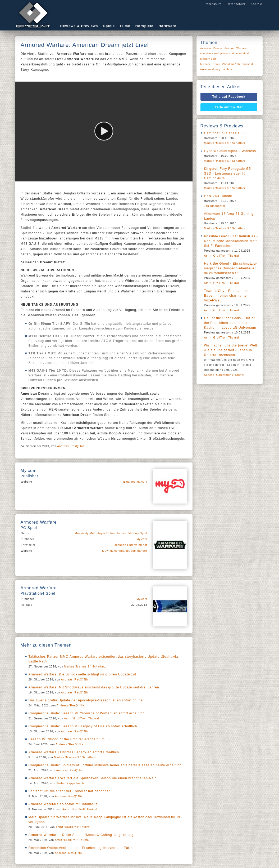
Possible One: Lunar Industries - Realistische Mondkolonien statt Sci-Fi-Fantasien (231, 241)
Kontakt (257, 4)
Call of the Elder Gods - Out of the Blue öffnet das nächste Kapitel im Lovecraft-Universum (230, 323)
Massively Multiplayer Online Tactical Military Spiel (111, 533)
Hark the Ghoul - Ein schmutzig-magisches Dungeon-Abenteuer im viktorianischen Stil (231, 268)
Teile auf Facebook (229, 97)
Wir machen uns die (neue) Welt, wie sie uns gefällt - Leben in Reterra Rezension (231, 350)
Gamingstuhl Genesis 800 (225, 133)
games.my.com (137, 482)
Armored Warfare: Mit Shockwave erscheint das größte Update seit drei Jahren (94, 687)
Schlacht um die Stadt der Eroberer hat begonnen (70, 791)
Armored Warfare (236, 48)
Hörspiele (144, 26)
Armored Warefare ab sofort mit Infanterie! (64, 804)
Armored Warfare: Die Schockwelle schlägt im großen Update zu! (82, 674)
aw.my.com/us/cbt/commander (126, 551)
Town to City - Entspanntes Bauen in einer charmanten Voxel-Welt (227, 296)
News (216, 64)
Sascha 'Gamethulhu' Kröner (224, 375)
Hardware (167, 26)
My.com (142, 539)
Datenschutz (236, 4)
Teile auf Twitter (229, 107)
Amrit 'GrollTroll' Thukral (81, 718)
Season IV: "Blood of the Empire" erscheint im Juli (70, 739)
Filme (125, 26)
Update (228, 69)
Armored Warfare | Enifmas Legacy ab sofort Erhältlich (74, 752)
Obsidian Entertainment (131, 545)
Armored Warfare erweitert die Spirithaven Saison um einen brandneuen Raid (93, 778)
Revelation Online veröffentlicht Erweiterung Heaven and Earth (81, 848)
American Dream (211, 48)
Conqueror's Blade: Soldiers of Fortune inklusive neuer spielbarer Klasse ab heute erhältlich (105, 765)
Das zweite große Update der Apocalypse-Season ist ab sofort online (86, 700)
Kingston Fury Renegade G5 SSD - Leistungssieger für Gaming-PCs (228, 173)
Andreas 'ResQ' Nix (71, 446)
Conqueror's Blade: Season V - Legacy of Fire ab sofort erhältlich (83, 726)
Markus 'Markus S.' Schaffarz (85, 667)
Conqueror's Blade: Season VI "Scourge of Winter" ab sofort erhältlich (87, 713)
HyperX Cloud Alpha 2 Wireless (230, 151)
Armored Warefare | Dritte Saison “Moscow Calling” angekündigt (82, 835)
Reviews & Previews (79, 26)
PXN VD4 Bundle (218, 196)
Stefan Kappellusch (70, 783)
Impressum (213, 4)
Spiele (109, 26)
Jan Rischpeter (215, 206)
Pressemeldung (211, 69)
